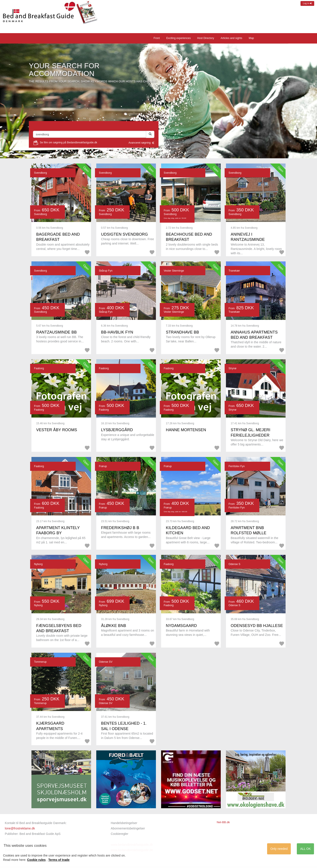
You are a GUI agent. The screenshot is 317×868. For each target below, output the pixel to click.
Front (157, 38)
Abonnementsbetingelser (128, 828)
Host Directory (206, 38)
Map (251, 38)
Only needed (279, 849)
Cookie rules (36, 860)
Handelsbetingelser (124, 823)
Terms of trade (59, 860)
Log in (307, 3)
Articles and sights (231, 38)
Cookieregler (120, 834)
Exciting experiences (179, 38)
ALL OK (305, 849)
